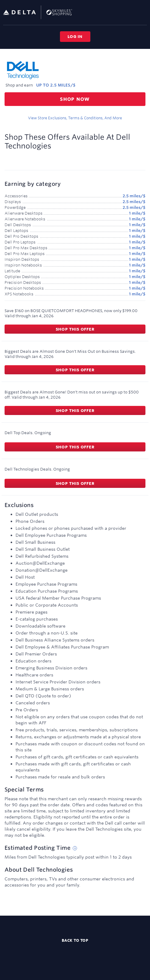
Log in (75, 36)
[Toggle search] (133, 12)
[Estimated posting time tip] (75, 848)
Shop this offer (75, 329)
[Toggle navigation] (143, 12)
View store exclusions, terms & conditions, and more (75, 118)
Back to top (75, 940)
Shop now (75, 99)
